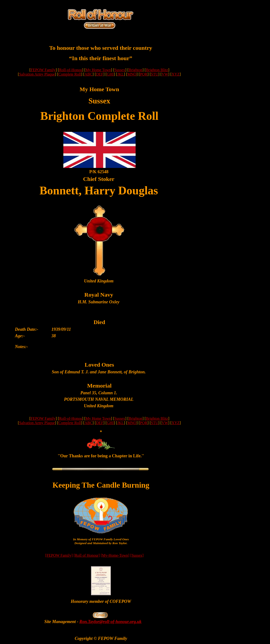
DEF (100, 74)
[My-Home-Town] (115, 555)
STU (154, 74)
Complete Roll (70, 74)
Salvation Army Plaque (37, 74)
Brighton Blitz (157, 70)
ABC (89, 74)
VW (165, 74)
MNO (132, 74)
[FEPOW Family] (59, 555)
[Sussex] (137, 555)
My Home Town (98, 70)
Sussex (120, 70)
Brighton (135, 70)
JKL (120, 74)
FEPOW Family (43, 70)
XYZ (176, 74)
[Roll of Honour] (87, 555)
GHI (110, 74)
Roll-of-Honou (70, 70)
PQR (144, 74)
